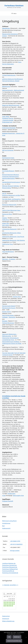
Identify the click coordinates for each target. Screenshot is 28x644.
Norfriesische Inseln (8, 158)
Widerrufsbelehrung (8, 621)
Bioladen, (5, 321)
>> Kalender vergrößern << (10, 585)
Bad (3, 526)
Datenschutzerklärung (14, 641)
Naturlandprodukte (8, 315)
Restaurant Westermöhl (9, 205)
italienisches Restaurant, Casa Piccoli (13, 237)
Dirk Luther (5, 225)
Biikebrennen (6, 86)
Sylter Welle (6, 117)
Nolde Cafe (6, 223)
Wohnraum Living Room (9, 521)
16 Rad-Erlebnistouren (9, 75)
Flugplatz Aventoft (8, 501)
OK (9, 637)
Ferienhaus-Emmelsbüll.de (10, 573)
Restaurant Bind (7, 214)
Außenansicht (6, 528)
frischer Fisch (17, 297)
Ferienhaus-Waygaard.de (10, 567)
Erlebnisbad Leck (7, 122)
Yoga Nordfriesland (8, 252)
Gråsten (5, 36)
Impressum (6, 619)
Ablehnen (17, 637)
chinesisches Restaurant (9, 229)
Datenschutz (6, 616)
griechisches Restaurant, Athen (11, 233)
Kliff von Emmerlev (8, 150)
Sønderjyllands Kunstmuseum (11, 182)
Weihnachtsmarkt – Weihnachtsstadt (13, 90)
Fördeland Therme (8, 118)
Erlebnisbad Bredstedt (9, 128)
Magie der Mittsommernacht (11, 105)
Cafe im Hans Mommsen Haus (11, 210)
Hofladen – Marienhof (9, 317)
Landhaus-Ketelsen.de (9, 563)
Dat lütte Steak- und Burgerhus (11, 199)
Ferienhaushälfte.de (8, 571)
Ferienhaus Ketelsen (14, 6)
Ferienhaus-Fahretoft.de (9, 565)
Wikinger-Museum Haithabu (11, 186)
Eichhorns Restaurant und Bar (11, 195)
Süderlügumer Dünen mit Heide (12, 343)
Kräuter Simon (7, 312)
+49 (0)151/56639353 (16, 544)
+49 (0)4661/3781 (15, 541)
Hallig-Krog (6, 220)
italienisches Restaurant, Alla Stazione (13, 240)
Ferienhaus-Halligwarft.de (10, 569)
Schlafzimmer (6, 523)
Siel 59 (4, 193)
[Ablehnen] (26, 637)
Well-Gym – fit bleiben (9, 259)
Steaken (5, 218)
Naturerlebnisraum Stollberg (11, 342)
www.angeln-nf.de (18, 495)
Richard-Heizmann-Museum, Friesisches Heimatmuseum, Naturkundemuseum (11, 177)
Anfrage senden (15, 551)
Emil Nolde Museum (8, 171)
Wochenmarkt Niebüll (9, 306)
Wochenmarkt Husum (9, 308)
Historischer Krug (7, 244)
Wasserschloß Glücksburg (10, 34)
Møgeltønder (6, 28)
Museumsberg (7, 188)
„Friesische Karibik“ (8, 120)
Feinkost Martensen (8, 323)
